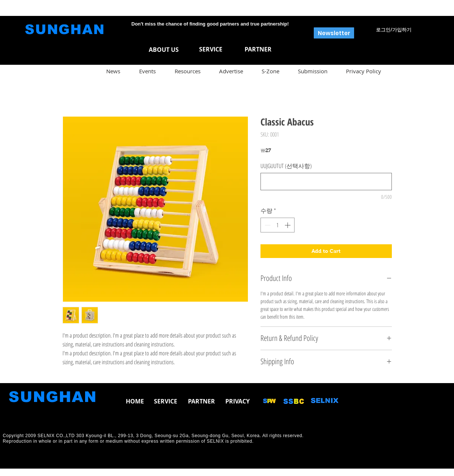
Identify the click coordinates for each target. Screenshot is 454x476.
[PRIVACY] (238, 401)
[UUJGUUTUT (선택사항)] (326, 182)
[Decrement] (267, 225)
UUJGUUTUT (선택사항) (286, 166)
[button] (334, 33)
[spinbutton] (278, 225)
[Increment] (288, 225)
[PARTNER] (258, 49)
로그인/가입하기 (394, 30)
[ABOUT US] (164, 50)
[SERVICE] (211, 49)
